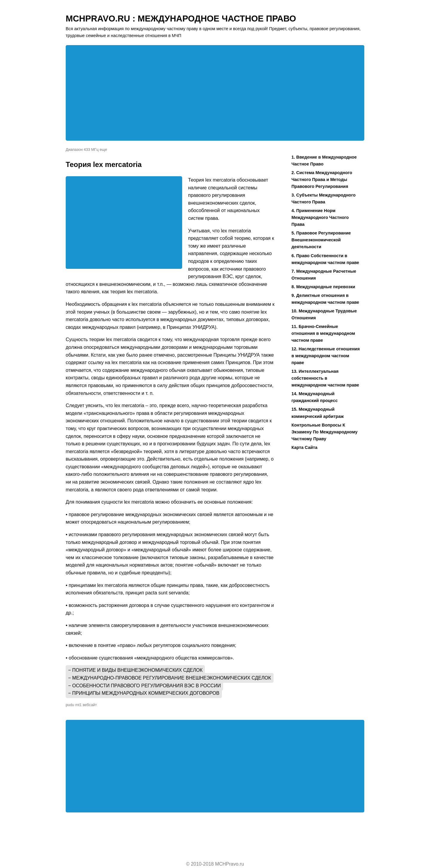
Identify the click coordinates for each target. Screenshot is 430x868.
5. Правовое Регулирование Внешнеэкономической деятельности (321, 240)
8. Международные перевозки (323, 287)
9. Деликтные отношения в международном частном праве (325, 299)
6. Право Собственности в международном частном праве (325, 259)
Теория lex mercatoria (104, 164)
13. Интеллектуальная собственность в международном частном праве (325, 378)
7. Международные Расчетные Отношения (324, 275)
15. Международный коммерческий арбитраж (318, 413)
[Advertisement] (215, 93)
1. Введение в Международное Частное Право (324, 161)
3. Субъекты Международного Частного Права (324, 198)
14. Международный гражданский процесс (315, 397)
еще (103, 149)
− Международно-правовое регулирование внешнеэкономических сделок (170, 678)
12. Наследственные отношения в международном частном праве (326, 356)
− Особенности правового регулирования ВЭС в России (144, 686)
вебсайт (90, 705)
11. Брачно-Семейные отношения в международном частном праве (323, 333)
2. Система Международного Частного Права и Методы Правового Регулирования (322, 180)
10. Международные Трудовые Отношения (324, 314)
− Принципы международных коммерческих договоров (144, 693)
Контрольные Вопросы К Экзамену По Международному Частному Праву (324, 432)
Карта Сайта (304, 447)
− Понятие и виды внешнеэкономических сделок (135, 670)
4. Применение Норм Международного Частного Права (320, 217)
